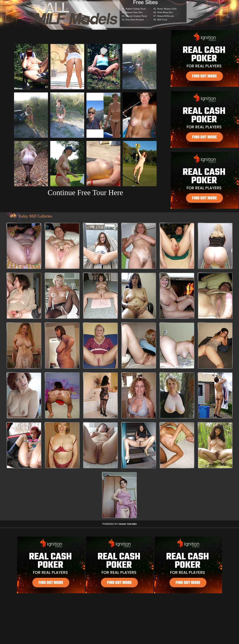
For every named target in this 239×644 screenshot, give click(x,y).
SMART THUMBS (128, 524)
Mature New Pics (134, 12)
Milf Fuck (162, 19)
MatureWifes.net (166, 16)
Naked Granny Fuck (136, 9)
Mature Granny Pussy (136, 16)
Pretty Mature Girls (167, 9)
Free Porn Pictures (135, 19)
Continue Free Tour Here (85, 192)
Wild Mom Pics (165, 12)
